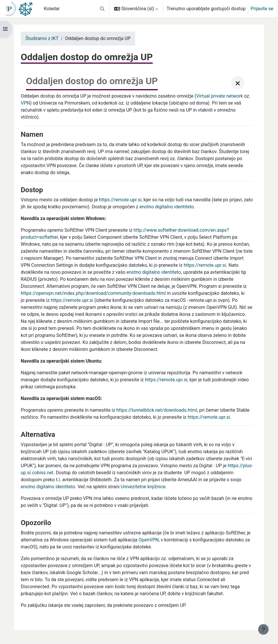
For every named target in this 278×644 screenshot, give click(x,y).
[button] (102, 9)
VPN (25, 103)
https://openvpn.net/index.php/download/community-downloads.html (93, 293)
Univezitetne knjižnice (143, 487)
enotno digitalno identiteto (166, 207)
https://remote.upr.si (120, 200)
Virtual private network (220, 96)
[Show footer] (263, 629)
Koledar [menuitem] (52, 9)
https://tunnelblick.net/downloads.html (157, 410)
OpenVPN (148, 540)
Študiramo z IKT (42, 38)
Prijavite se (262, 9)
